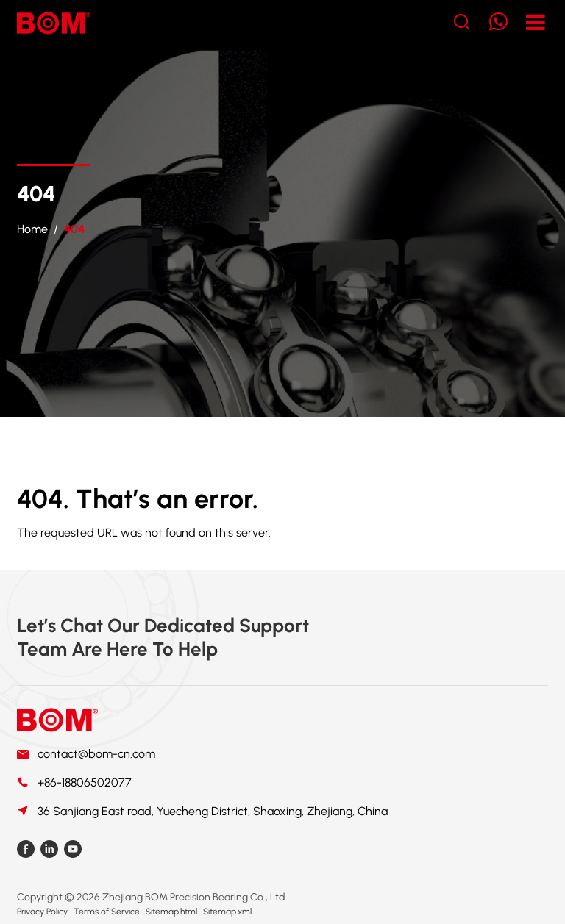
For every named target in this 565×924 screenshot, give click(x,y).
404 (74, 229)
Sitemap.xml (227, 912)
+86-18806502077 (85, 782)
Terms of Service (107, 912)
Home (32, 229)
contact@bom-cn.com (96, 754)
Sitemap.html (171, 912)
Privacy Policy (42, 912)
